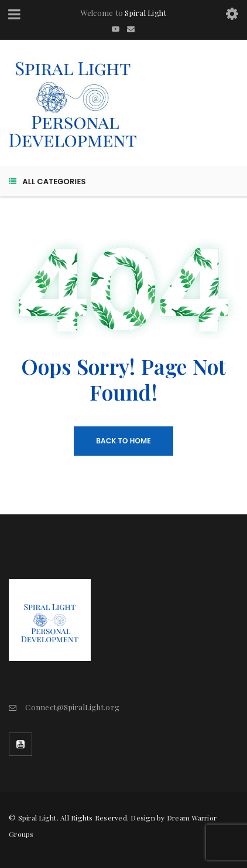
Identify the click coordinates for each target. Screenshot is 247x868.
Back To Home (123, 441)
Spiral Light (145, 13)
